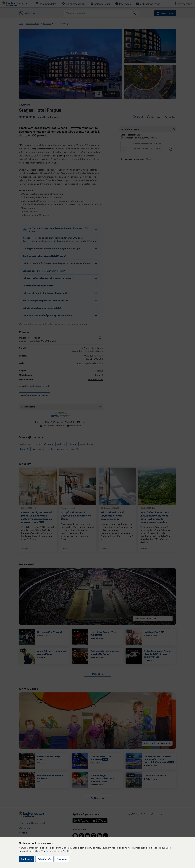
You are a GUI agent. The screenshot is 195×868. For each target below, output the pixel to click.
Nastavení (62, 859)
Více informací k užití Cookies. (57, 851)
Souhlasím (27, 859)
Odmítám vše (44, 859)
